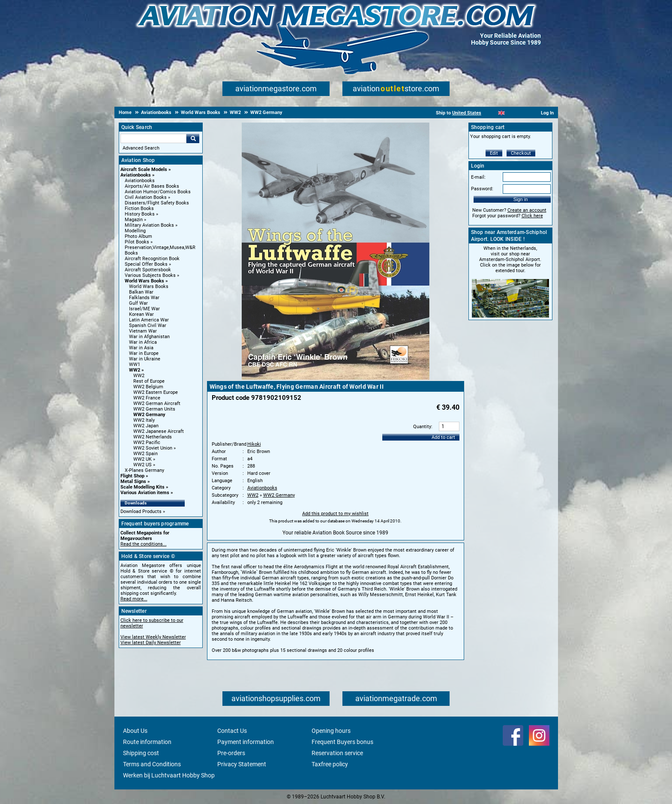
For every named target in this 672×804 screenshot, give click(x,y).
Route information (147, 742)
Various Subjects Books (150, 275)
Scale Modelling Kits (142, 487)
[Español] (512, 113)
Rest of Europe (149, 381)
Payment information (246, 742)
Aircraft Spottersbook (148, 270)
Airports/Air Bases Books (152, 186)
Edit (494, 153)
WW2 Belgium (148, 387)
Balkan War (141, 292)
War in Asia (141, 348)
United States (467, 113)
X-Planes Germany (144, 470)
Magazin (134, 220)
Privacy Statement (242, 764)
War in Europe (144, 353)
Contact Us (232, 731)
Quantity (422, 427)
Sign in (521, 199)
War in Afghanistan (149, 337)
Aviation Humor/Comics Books (158, 192)
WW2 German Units (154, 409)
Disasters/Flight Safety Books (157, 203)
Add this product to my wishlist (335, 514)
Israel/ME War (144, 309)
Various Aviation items (145, 493)
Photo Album (138, 236)
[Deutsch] (523, 113)
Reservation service (337, 753)
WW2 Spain (145, 454)
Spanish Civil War (148, 325)
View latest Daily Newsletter (151, 643)
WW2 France (147, 398)
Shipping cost (141, 753)
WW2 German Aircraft (157, 403)
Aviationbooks (136, 175)
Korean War (141, 314)
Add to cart (443, 437)
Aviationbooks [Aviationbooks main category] (140, 181)
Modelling (135, 231)
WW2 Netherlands (153, 437)
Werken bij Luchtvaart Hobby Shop (169, 775)
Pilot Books (137, 242)
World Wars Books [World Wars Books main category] (149, 286)
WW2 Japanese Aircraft (159, 431)
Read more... (134, 599)
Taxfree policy (330, 764)
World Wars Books (144, 281)
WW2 (135, 370)
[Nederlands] (491, 113)
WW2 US (142, 465)
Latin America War (149, 320)
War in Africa (143, 342)
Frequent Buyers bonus (342, 742)
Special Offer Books (146, 264)
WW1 (135, 364)
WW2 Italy (144, 420)
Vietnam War (143, 331)
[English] (502, 113)
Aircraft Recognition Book (152, 259)
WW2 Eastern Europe (156, 392)
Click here (532, 216)
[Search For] (153, 138)
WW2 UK (142, 459)
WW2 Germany (149, 415)
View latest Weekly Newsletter (153, 637)
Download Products (141, 511)
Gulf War (138, 303)
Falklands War (144, 298)
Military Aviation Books (149, 225)
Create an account (527, 210)
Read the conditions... (144, 544)
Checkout (521, 153)
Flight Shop (132, 476)
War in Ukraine (145, 359)
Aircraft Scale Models (144, 169)
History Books (140, 214)
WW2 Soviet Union (153, 448)
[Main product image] (336, 378)
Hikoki (254, 444)
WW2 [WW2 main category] (139, 376)
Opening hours (331, 731)
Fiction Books (139, 208)
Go (193, 138)
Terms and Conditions (152, 764)
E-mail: (478, 177)
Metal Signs (133, 481)
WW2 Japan (146, 426)
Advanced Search (141, 148)
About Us (135, 731)
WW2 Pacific (147, 442)
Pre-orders (231, 753)
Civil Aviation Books (146, 197)
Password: (482, 189)
